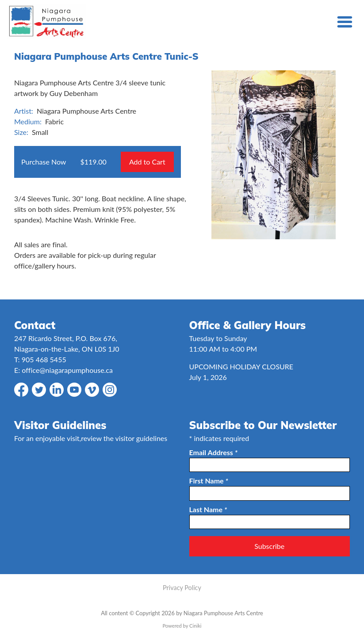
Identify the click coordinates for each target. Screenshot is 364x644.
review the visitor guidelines (124, 438)
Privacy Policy (182, 588)
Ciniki (195, 626)
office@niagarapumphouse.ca (67, 370)
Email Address (214, 452)
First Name (209, 481)
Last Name (208, 509)
